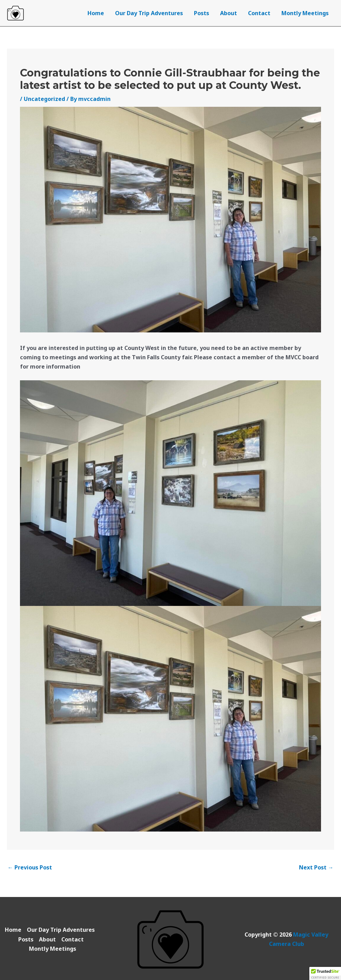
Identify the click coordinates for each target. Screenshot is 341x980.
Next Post (316, 867)
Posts (201, 13)
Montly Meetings (305, 13)
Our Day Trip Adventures (149, 13)
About (229, 13)
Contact (259, 13)
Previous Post (30, 867)
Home (96, 13)
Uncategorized (44, 99)
